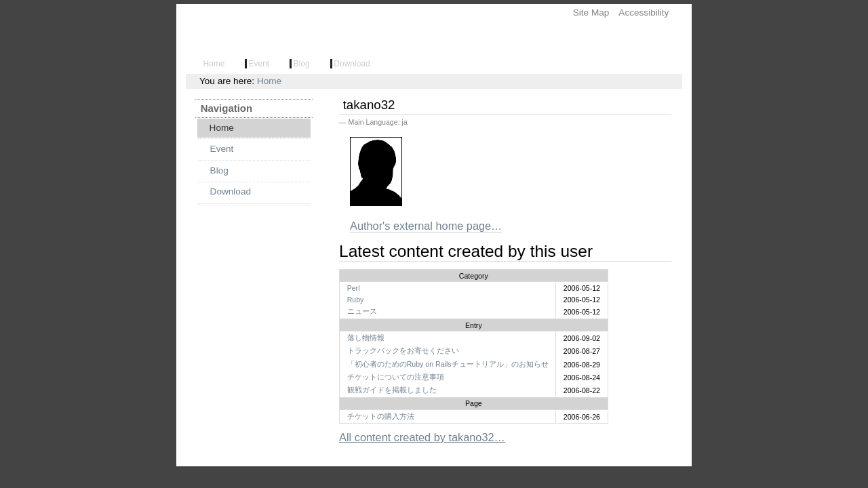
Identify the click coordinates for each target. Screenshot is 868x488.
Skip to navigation (176, 4)
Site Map (591, 13)
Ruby (356, 300)
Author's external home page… (426, 226)
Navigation (226, 108)
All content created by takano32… (422, 437)
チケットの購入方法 (381, 416)
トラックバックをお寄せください (403, 350)
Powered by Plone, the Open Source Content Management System (434, 481)
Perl (354, 288)
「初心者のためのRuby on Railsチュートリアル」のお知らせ (448, 364)
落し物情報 (366, 338)
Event (259, 64)
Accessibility (644, 13)
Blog (302, 64)
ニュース (362, 311)
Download (352, 64)
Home (215, 64)
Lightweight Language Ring (253, 34)
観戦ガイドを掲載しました (392, 390)
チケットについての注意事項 (396, 377)
